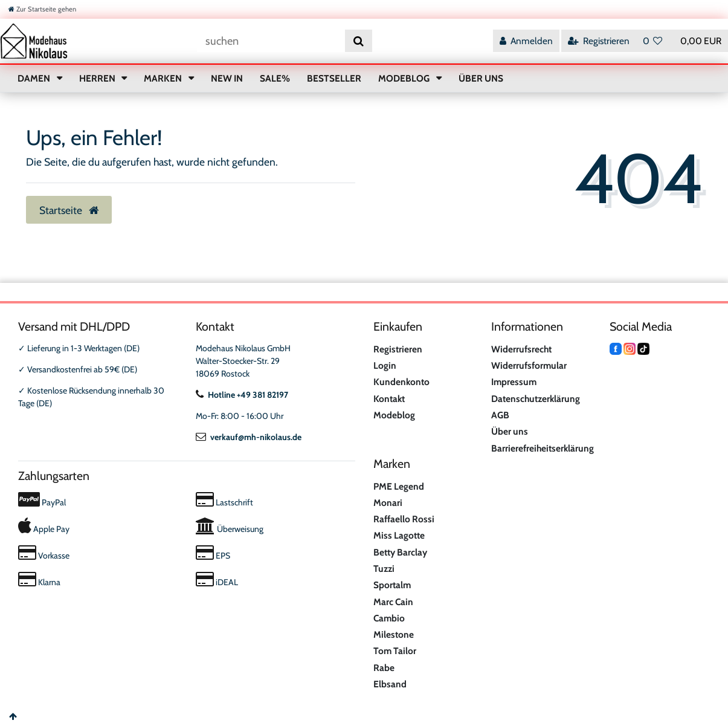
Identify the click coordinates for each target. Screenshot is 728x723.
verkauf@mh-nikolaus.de (249, 437)
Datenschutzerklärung (536, 399)
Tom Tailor (395, 651)
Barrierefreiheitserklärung (543, 448)
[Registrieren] (599, 41)
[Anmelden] (526, 41)
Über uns (510, 431)
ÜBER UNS (481, 78)
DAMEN (35, 78)
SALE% (275, 78)
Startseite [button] (69, 210)
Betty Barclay (400, 552)
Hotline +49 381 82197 (242, 395)
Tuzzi (384, 569)
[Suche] (359, 41)
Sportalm (392, 585)
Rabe (384, 668)
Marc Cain (393, 602)
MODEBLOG (405, 78)
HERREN (98, 78)
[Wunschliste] (653, 41)
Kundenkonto (401, 382)
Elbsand (390, 684)
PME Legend (399, 486)
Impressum (514, 382)
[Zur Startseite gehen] (42, 9)
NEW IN (227, 78)
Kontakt (389, 399)
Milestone (394, 634)
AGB (500, 415)
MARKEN (164, 78)
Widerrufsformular (529, 365)
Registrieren (398, 349)
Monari (388, 503)
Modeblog (394, 415)
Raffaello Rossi (404, 519)
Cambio (389, 618)
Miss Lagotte (399, 535)
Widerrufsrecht (521, 349)
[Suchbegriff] (271, 41)
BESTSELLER (334, 78)
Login (385, 365)
